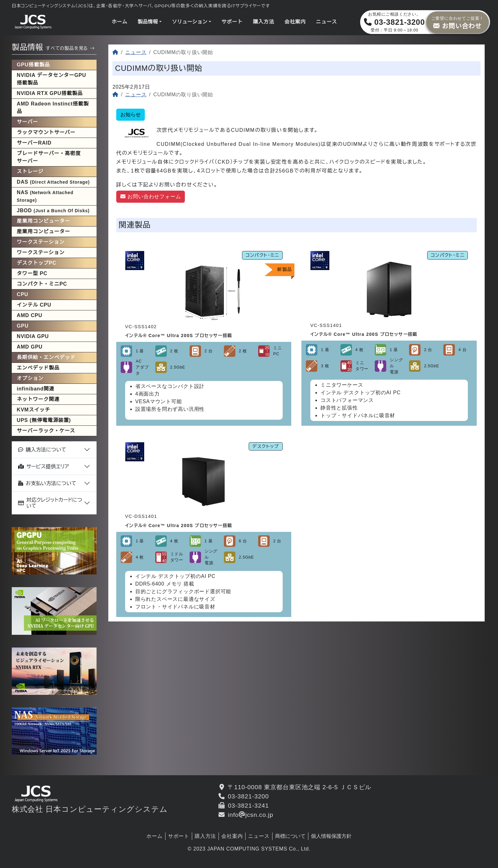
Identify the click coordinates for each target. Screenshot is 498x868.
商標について (290, 836)
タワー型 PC (32, 273)
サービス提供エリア (44, 467)
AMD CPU (30, 315)
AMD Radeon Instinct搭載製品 (53, 108)
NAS (45, 196)
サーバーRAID (34, 143)
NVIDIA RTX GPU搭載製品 (50, 93)
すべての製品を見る (70, 48)
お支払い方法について (47, 483)
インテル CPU (34, 305)
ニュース (326, 22)
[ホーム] (115, 52)
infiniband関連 (36, 389)
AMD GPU (30, 347)
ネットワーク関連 (38, 399)
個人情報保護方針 (331, 836)
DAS (53, 182)
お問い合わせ (458, 22)
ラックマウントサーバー (46, 132)
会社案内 (295, 22)
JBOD (53, 210)
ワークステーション (41, 252)
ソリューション (190, 22)
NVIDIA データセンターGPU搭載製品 (51, 79)
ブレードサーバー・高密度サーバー (49, 157)
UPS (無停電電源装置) (44, 420)
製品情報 (148, 22)
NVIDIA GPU (33, 336)
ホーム (119, 22)
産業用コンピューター (44, 231)
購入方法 (263, 22)
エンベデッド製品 (38, 368)
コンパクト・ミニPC (42, 284)
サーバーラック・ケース (46, 431)
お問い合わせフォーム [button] (151, 197)
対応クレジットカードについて (50, 503)
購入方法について (42, 450)
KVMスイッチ (34, 410)
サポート (232, 22)
